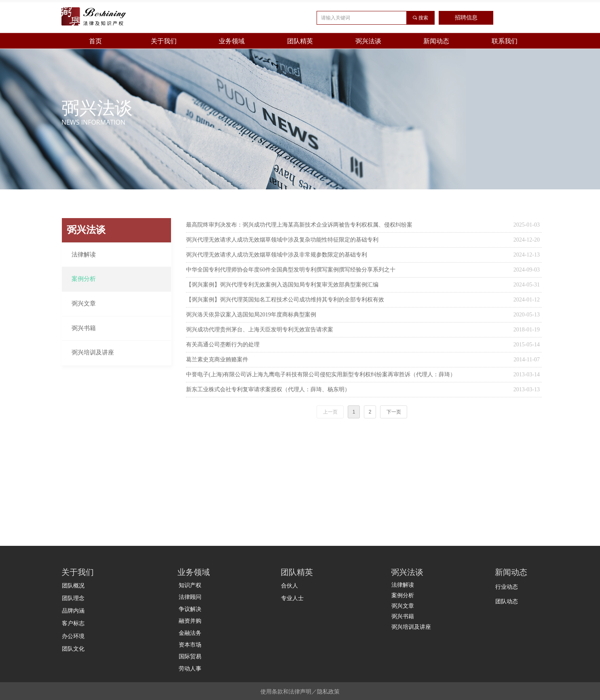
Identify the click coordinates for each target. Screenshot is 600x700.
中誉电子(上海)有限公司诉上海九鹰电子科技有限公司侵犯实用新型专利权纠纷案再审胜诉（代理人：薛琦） (321, 374)
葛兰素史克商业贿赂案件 (217, 360)
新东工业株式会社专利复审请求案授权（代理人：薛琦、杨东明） (268, 389)
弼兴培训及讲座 (93, 352)
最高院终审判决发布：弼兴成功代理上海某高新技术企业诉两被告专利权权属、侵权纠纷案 (299, 225)
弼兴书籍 (84, 328)
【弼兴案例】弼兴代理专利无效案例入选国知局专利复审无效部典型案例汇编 (282, 285)
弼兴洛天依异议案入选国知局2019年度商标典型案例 (251, 315)
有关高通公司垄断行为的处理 (223, 345)
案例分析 (84, 279)
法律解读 (84, 255)
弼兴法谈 (86, 230)
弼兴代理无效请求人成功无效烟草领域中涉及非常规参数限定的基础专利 (277, 255)
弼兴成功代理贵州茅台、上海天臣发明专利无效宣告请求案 (260, 330)
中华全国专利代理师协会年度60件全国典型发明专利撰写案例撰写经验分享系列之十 (291, 270)
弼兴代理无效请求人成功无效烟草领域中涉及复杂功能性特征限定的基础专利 (282, 240)
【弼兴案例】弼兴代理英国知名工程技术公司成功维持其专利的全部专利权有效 (285, 300)
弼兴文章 (84, 303)
